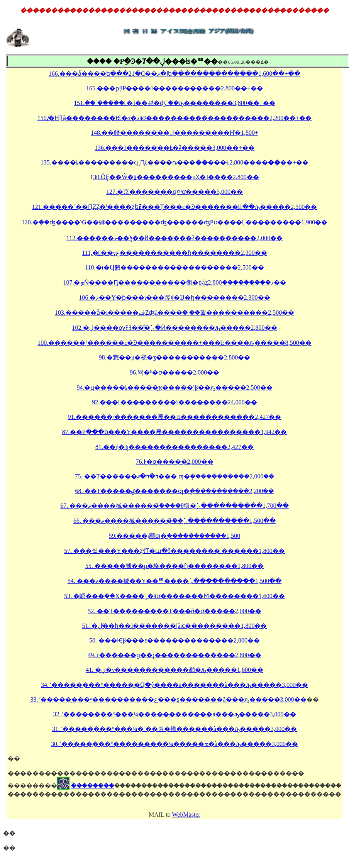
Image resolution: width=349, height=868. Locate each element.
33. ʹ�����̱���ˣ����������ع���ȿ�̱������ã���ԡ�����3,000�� (168, 699)
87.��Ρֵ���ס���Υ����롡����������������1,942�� (174, 432)
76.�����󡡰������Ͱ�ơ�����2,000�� (175, 462)
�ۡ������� (93, 786)
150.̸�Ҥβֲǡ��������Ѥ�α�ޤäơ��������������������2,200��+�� (175, 118)
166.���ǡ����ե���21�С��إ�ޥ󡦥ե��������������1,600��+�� (175, 74)
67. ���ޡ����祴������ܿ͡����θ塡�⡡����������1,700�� (174, 506)
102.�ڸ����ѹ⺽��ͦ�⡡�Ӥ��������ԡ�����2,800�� (175, 328)
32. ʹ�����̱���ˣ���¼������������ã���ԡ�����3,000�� (174, 714)
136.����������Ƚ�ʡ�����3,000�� (167, 148)
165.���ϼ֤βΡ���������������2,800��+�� (174, 88)
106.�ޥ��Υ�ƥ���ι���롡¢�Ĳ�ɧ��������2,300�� (174, 298)
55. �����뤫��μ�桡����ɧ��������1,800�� (175, 566)
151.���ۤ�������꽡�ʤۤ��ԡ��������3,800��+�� (174, 103)
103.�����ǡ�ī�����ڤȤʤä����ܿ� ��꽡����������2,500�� (175, 313)
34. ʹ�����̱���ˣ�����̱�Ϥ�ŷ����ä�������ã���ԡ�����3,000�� (174, 685)
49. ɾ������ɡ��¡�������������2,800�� (174, 655)
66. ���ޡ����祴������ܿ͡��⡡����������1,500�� (174, 521)
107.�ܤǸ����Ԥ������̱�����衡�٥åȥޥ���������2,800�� (174, 282)
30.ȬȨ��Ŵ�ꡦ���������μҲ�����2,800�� (176, 177)
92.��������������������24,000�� (174, 402)
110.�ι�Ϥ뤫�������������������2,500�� (174, 267)
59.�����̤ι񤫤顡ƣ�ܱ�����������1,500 (174, 536)
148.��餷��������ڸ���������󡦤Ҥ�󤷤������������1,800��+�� (174, 133)
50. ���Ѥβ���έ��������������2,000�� (174, 640)
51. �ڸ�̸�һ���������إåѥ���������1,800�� (175, 626)
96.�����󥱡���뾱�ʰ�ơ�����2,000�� (174, 372)
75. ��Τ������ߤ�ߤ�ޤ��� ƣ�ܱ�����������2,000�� (175, 476)
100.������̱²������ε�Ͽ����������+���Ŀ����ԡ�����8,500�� (174, 343)
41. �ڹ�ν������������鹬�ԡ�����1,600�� (174, 670)
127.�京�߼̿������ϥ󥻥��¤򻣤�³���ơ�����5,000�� (174, 192)
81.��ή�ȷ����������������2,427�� (174, 447)
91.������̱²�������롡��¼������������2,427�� (175, 417)
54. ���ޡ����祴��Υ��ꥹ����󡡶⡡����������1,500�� (175, 581)
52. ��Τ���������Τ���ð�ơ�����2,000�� (174, 611)
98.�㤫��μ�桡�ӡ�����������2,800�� (175, 357)
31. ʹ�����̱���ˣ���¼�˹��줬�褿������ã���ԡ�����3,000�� (174, 729)
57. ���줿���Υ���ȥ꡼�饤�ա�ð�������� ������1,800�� (174, 551)
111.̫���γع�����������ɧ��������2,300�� (174, 253)
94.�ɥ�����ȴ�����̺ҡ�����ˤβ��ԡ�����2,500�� (174, 387)
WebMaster (186, 815)
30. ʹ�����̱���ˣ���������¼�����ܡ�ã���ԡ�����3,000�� (174, 744)
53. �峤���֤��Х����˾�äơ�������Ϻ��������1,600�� (174, 596)
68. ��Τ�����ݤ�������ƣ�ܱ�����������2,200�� (175, 491)
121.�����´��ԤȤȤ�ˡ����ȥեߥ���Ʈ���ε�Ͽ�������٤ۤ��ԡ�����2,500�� (175, 207)
